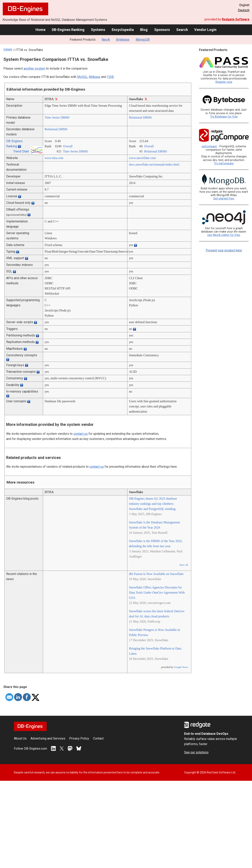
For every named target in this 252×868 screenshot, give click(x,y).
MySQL (82, 77)
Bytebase (123, 40)
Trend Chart (21, 151)
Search (182, 30)
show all (184, 565)
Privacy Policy (79, 738)
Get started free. (224, 199)
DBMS (8, 50)
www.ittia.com (54, 158)
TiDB (110, 77)
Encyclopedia (123, 30)
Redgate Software (236, 19)
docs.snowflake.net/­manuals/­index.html (154, 164)
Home (40, 30)
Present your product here (224, 250)
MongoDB (143, 40)
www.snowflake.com (142, 158)
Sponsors (162, 30)
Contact (98, 738)
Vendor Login (205, 30)
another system (34, 69)
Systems (98, 30)
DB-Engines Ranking (68, 30)
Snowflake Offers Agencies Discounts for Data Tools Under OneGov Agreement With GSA (157, 593)
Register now (224, 82)
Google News (181, 667)
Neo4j (106, 40)
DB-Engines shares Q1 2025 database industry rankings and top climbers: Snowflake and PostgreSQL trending (153, 504)
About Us (20, 738)
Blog (144, 30)
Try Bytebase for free (224, 117)
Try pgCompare (224, 163)
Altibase (95, 77)
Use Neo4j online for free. (224, 235)
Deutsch (244, 10)
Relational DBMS (140, 117)
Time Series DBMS (57, 117)
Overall (68, 146)
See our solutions (196, 752)
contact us (81, 434)
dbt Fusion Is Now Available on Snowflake (156, 574)
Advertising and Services (48, 738)
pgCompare (209, 146)
